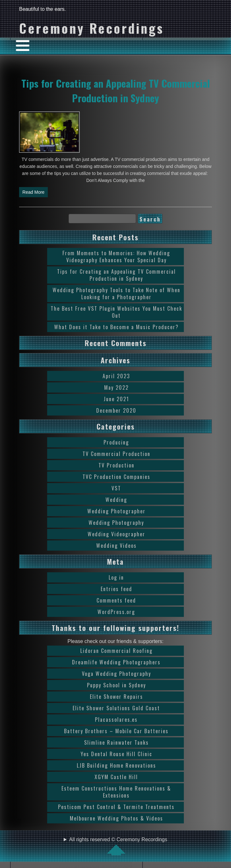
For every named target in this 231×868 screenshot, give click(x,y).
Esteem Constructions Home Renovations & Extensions (116, 792)
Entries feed (116, 589)
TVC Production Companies (116, 477)
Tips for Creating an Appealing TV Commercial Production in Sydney (116, 90)
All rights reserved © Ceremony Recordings (118, 846)
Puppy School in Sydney (116, 685)
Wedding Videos (116, 546)
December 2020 (116, 410)
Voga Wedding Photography (116, 674)
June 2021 (116, 399)
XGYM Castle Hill (116, 777)
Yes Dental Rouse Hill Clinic (116, 754)
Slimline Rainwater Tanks (116, 742)
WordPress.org (116, 612)
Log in (116, 577)
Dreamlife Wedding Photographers (116, 662)
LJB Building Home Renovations (116, 765)
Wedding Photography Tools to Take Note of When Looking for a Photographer (116, 293)
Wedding (116, 500)
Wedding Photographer (116, 511)
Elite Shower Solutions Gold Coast (116, 708)
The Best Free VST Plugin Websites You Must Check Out (116, 312)
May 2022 (116, 387)
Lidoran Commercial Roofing (116, 651)
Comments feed (116, 600)
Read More (33, 192)
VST (116, 488)
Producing (116, 442)
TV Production (116, 465)
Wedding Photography (116, 523)
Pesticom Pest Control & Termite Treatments (116, 807)
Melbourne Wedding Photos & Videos (116, 818)
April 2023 (116, 376)
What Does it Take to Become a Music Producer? (116, 327)
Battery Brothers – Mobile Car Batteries (116, 731)
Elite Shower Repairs (116, 697)
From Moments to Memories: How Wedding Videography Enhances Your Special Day (116, 257)
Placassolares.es (116, 720)
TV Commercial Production (116, 454)
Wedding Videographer (116, 534)
